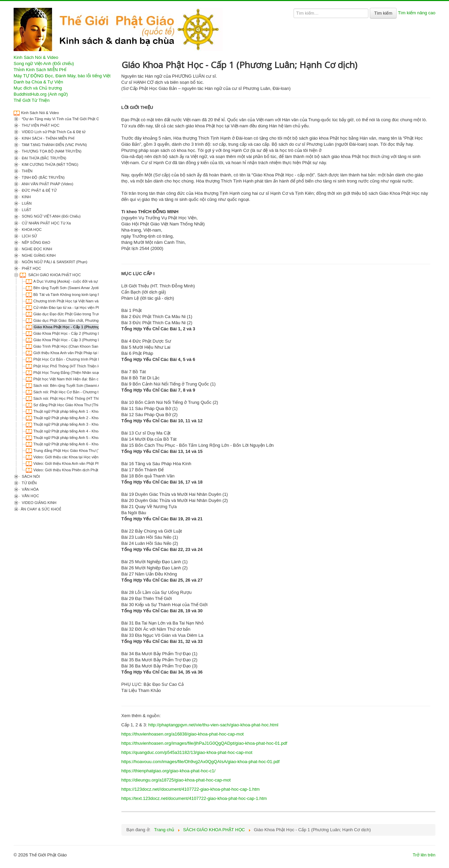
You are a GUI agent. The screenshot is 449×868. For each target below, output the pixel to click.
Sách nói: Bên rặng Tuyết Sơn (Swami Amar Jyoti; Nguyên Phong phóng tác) (97, 385)
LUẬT (26, 210)
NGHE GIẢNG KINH (38, 255)
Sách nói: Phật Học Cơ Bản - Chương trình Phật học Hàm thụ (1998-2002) (96, 392)
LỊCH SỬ (29, 236)
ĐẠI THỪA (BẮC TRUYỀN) (44, 158)
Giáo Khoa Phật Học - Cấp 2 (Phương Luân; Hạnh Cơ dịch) (83, 333)
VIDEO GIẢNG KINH (39, 503)
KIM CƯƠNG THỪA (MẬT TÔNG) (49, 164)
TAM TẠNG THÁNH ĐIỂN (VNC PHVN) (54, 145)
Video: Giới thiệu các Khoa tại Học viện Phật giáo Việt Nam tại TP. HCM (93, 457)
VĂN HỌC (30, 496)
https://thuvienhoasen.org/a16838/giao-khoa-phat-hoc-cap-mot (183, 734)
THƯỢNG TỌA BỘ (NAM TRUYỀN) (51, 151)
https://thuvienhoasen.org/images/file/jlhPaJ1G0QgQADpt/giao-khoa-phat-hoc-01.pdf (204, 743)
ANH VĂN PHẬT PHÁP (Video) (47, 184)
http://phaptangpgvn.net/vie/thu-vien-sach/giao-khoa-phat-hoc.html (213, 725)
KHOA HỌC (31, 230)
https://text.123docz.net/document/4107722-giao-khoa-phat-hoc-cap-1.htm (194, 798)
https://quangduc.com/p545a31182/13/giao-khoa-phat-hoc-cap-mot (187, 752)
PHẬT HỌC (31, 268)
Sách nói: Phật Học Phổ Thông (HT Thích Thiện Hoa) (78, 398)
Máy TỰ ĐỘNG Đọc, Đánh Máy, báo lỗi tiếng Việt (62, 76)
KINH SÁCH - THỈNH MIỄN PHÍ (48, 138)
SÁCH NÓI (30, 476)
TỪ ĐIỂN (29, 483)
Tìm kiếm (383, 13)
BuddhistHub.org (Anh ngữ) (41, 94)
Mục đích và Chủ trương (38, 88)
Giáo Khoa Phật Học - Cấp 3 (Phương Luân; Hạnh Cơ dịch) (83, 340)
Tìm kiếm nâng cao (417, 13)
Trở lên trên (424, 855)
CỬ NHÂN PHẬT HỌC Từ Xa (46, 223)
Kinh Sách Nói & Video (36, 57)
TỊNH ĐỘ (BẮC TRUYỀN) (43, 177)
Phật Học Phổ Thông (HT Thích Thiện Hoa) (69, 366)
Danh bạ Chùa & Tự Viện (38, 82)
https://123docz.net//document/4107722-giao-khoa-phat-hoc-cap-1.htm (191, 789)
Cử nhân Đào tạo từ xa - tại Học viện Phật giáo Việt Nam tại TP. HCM (91, 307)
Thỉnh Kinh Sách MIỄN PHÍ (40, 70)
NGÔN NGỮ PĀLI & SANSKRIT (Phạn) (54, 262)
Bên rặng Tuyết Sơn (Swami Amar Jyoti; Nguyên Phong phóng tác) (89, 288)
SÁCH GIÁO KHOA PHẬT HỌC (54, 275)
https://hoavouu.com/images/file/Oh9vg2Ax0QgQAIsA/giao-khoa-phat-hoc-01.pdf (201, 762)
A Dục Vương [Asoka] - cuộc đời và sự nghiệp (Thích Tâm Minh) (87, 281)
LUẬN (26, 203)
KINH (26, 197)
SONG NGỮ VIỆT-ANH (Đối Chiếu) (51, 216)
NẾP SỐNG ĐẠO (36, 242)
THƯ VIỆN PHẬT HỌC (40, 125)
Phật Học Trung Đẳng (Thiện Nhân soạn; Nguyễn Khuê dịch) (84, 373)
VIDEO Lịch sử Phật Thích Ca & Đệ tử (53, 132)
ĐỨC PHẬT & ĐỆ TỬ (39, 190)
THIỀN (27, 171)
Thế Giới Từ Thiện (32, 100)
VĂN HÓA (30, 489)
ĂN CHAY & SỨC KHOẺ (41, 509)
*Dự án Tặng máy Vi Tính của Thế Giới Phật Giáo (62, 119)
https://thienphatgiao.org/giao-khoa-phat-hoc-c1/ (169, 771)
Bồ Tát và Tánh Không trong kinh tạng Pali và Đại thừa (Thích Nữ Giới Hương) (99, 295)
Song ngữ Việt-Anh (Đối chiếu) (44, 64)
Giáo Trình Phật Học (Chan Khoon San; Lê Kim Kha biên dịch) (85, 346)
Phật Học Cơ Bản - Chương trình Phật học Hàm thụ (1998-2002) (87, 359)
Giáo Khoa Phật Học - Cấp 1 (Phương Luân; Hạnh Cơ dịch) (85, 327)
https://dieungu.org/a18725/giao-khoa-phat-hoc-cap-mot (176, 780)
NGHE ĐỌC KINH (36, 249)
